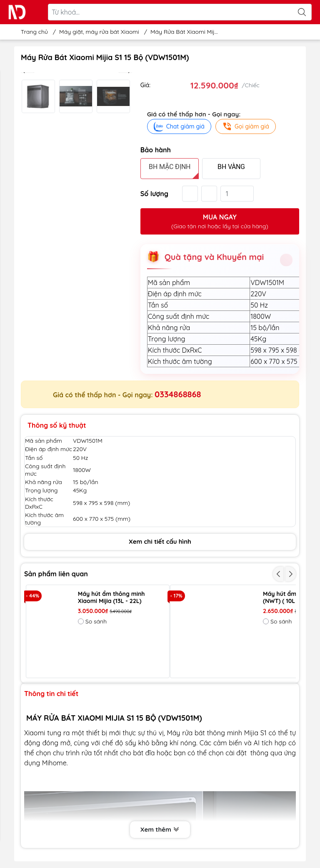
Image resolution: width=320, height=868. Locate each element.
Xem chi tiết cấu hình (160, 541)
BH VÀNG (231, 167)
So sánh (92, 621)
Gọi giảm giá (246, 126)
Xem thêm (160, 830)
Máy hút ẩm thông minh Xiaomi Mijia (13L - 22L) (111, 598)
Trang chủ (32, 32)
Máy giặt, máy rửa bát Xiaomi (99, 32)
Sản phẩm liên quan (56, 574)
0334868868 (178, 394)
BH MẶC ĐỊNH (170, 167)
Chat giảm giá (179, 126)
